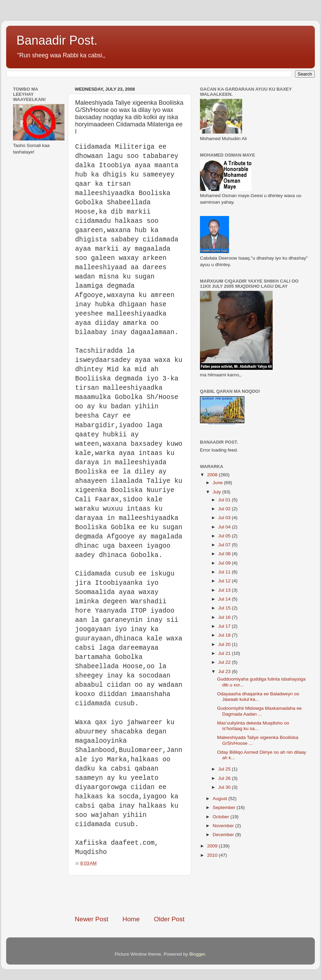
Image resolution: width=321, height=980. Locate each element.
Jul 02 (225, 509)
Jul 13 (225, 590)
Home (131, 919)
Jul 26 (225, 778)
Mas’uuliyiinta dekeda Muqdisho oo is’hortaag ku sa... (253, 726)
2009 (213, 846)
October (222, 817)
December (224, 835)
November (224, 826)
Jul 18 (225, 635)
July (217, 492)
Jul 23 (225, 671)
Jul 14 (225, 599)
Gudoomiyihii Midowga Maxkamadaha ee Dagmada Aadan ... (259, 711)
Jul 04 (225, 527)
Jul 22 (225, 662)
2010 (213, 855)
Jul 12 (225, 581)
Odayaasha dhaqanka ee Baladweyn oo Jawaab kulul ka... (258, 697)
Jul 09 (225, 563)
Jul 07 (225, 545)
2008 (213, 475)
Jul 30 (225, 787)
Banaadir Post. (57, 40)
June (218, 483)
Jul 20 (225, 644)
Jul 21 (225, 653)
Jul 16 (225, 617)
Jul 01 (225, 500)
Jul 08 (225, 554)
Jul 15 (225, 608)
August (221, 799)
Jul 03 (225, 518)
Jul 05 (225, 536)
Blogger (197, 954)
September (225, 807)
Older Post (169, 919)
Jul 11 (225, 572)
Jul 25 (225, 769)
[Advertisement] (155, 895)
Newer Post (92, 919)
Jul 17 (225, 626)
